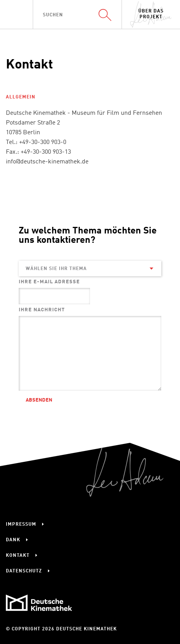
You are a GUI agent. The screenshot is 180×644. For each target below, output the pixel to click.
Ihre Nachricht (42, 310)
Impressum (21, 525)
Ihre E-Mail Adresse (49, 282)
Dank (13, 540)
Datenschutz (24, 571)
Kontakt (18, 556)
